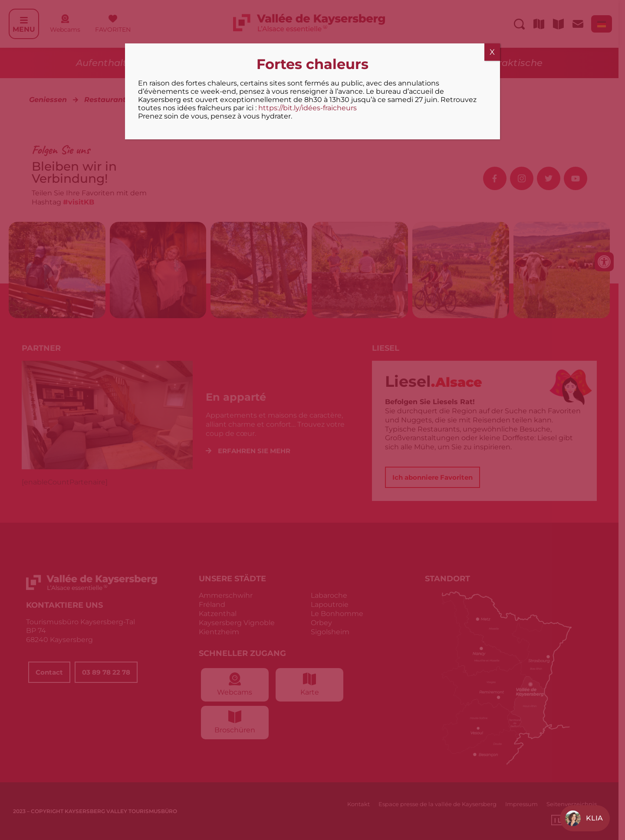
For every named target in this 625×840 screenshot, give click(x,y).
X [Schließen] (492, 52)
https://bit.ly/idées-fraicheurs (308, 108)
